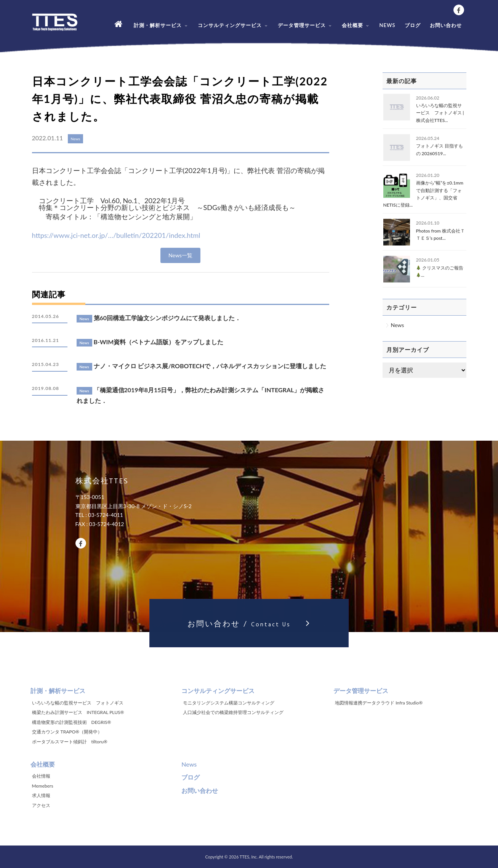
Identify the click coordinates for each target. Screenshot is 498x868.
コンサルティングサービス (233, 25)
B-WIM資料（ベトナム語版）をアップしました (159, 342)
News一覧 (180, 255)
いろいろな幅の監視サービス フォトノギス (78, 703)
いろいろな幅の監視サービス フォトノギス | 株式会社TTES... (440, 113)
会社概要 (356, 25)
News (398, 325)
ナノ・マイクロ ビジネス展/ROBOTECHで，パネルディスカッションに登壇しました (210, 366)
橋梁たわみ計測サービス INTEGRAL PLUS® (78, 712)
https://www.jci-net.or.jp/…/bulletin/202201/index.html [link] (116, 235)
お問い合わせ (446, 25)
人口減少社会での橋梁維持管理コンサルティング (233, 712)
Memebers (43, 786)
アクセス (41, 805)
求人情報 (41, 795)
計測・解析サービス (161, 25)
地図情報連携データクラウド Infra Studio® (379, 703)
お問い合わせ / (249, 629)
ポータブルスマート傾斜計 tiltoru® (70, 742)
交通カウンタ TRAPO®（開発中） (67, 732)
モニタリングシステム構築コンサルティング (229, 703)
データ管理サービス (305, 25)
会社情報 (41, 776)
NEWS (387, 25)
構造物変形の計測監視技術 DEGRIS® (72, 722)
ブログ (413, 25)
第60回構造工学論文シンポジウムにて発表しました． (167, 318)
